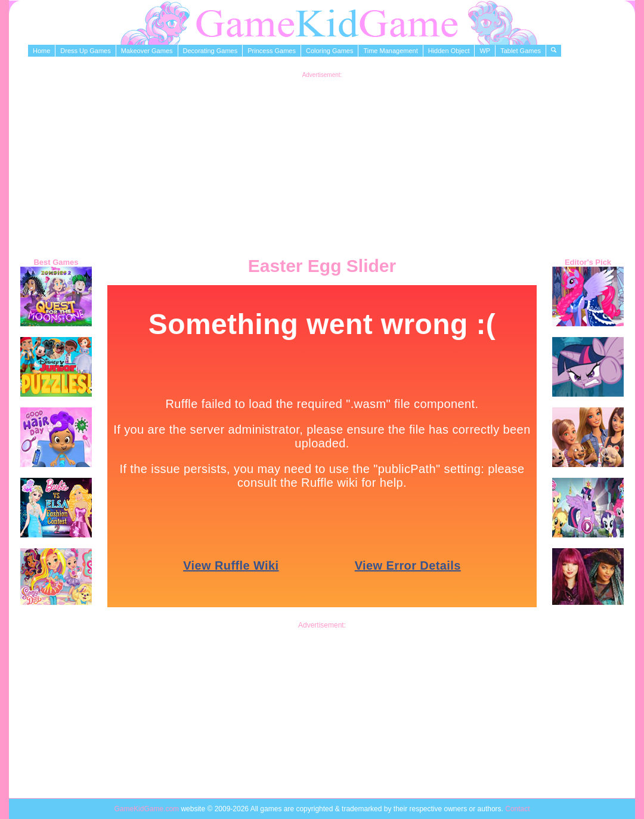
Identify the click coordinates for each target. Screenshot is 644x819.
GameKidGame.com (147, 809)
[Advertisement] (322, 162)
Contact (517, 809)
